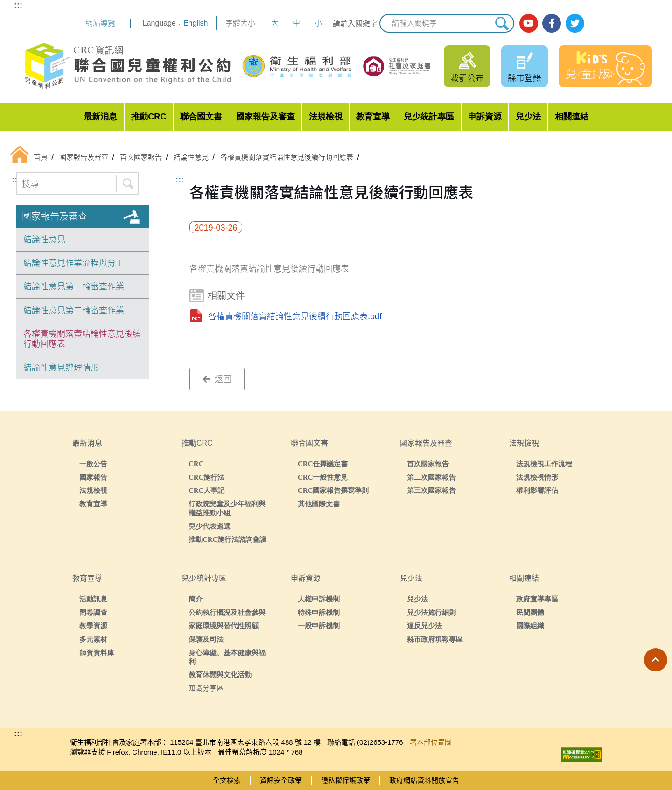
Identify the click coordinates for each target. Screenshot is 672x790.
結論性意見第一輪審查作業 (74, 287)
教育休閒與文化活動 (220, 675)
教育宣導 (373, 117)
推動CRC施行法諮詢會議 (228, 539)
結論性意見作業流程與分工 (74, 263)
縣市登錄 (525, 78)
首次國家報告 (428, 464)
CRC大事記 (207, 490)
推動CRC (149, 117)
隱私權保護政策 (346, 780)
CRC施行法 (207, 477)
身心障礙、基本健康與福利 (227, 657)
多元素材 (93, 639)
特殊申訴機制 (319, 612)
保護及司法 (206, 639)
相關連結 (572, 117)
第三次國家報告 (431, 490)
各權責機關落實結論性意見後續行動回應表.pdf (295, 316)
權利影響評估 (537, 490)
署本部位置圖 (431, 742)
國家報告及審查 (266, 117)
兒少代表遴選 (210, 526)
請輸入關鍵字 (355, 24)
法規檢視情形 (537, 477)
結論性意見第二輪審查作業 (74, 310)
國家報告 (93, 477)
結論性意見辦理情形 (61, 368)
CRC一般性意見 (323, 477)
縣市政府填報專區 (435, 639)
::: (18, 5)
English (196, 23)
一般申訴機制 (319, 626)
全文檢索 (227, 780)
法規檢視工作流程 (544, 464)
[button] (656, 660)
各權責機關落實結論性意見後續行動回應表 (82, 339)
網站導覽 (100, 23)
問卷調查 (93, 612)
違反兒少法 (424, 626)
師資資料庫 (97, 653)
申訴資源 (485, 117)
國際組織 (530, 626)
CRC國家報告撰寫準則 (333, 490)
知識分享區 (206, 688)
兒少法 (528, 117)
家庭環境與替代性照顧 (224, 626)
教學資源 (93, 626)
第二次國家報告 (431, 477)
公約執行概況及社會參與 (227, 612)
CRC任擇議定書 (323, 464)
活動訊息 (93, 599)
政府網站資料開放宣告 (424, 780)
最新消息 (100, 117)
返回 (217, 379)
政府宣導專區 (537, 599)
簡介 (196, 599)
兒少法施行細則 (431, 612)
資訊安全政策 (281, 780)
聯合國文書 (201, 117)
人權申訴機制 (319, 599)
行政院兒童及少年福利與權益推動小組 (227, 508)
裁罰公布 (467, 78)
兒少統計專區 (429, 117)
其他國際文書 (319, 504)
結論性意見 (44, 239)
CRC (196, 464)
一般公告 (93, 464)
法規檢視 (326, 117)
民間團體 (530, 612)
